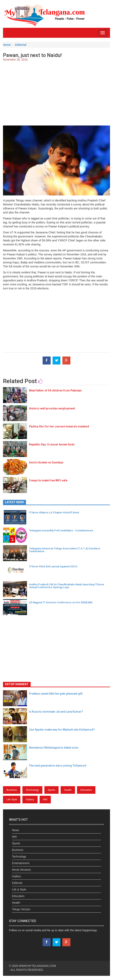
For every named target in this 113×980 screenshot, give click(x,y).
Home (7, 45)
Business (12, 790)
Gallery (30, 799)
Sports (52, 790)
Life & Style (19, 889)
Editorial (21, 45)
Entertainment (21, 863)
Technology (32, 790)
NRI (45, 799)
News (15, 830)
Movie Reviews (21, 870)
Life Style (12, 799)
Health (68, 790)
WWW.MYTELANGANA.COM (37, 966)
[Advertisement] (56, 94)
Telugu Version (21, 909)
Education (86, 790)
